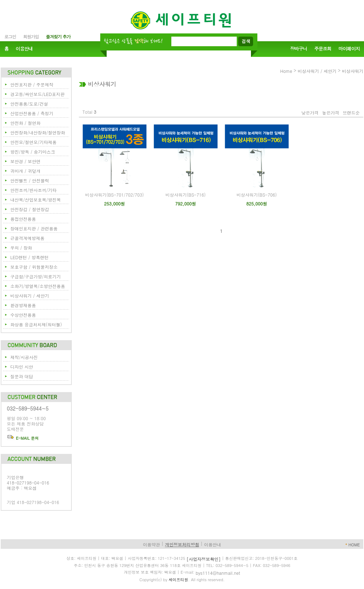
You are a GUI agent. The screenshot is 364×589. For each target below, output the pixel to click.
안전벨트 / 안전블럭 (30, 180)
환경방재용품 (23, 305)
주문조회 (323, 49)
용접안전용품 (23, 219)
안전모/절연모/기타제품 (33, 142)
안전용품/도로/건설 (29, 104)
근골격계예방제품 (27, 238)
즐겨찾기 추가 (58, 36)
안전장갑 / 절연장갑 (30, 209)
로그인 (10, 36)
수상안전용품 (23, 315)
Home (286, 71)
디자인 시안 (22, 367)
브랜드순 (351, 113)
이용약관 (151, 544)
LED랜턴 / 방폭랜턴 (30, 257)
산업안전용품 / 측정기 (32, 113)
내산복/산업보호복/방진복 (36, 200)
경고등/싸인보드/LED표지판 (38, 94)
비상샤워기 (353, 71)
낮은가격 (310, 113)
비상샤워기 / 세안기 (30, 296)
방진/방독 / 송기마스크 (33, 152)
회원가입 (31, 36)
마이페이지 (349, 49)
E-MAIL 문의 (23, 438)
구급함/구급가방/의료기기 (36, 276)
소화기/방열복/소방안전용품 (38, 286)
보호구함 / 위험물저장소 (34, 267)
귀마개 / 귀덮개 (25, 171)
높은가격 (331, 113)
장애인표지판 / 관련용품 (34, 228)
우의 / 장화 (21, 248)
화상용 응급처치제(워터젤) (36, 324)
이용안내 (24, 49)
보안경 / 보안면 (25, 161)
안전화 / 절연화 (25, 123)
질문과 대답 (22, 376)
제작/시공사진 (24, 357)
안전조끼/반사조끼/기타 (33, 190)
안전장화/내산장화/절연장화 (38, 132)
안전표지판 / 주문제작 (32, 84)
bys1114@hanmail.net (218, 573)
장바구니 (299, 49)
